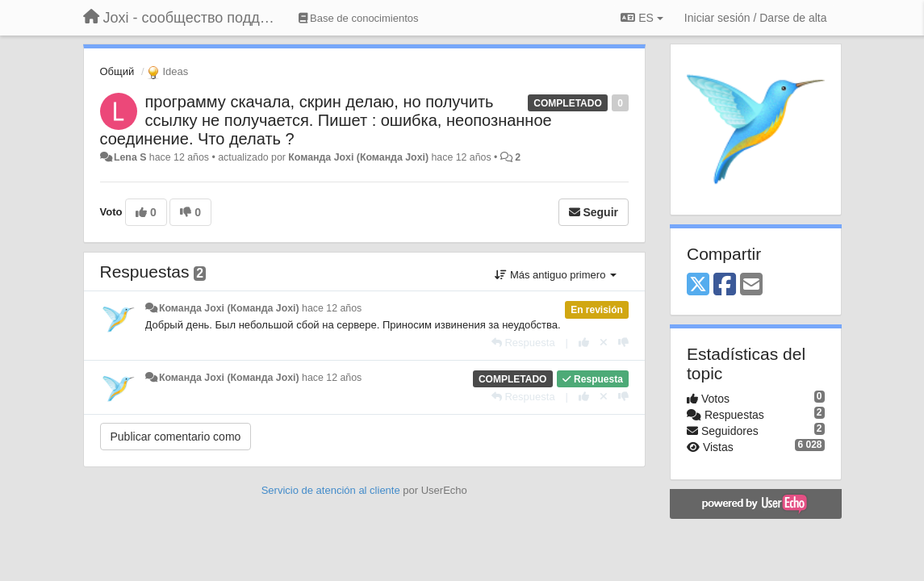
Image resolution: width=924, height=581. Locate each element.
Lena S (130, 157)
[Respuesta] (523, 343)
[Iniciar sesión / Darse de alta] (756, 18)
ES (642, 18)
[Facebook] (725, 285)
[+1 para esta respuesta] (584, 343)
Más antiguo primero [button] (556, 275)
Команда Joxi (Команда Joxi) (358, 157)
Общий (117, 71)
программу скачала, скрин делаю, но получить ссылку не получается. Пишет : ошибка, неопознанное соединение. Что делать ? (326, 120)
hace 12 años (332, 308)
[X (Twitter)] (698, 285)
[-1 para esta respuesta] (623, 343)
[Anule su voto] (604, 343)
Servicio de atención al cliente (332, 490)
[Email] (751, 285)
